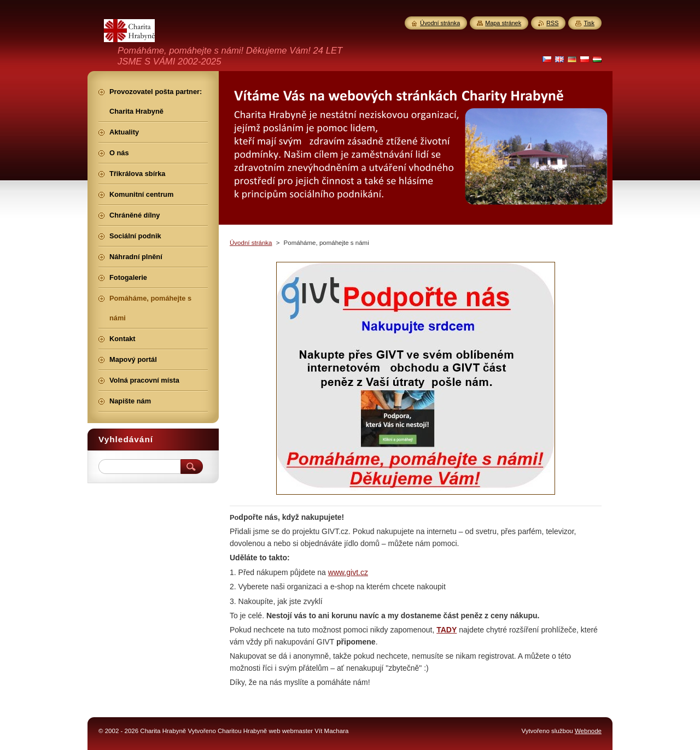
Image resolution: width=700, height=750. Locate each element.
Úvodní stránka (251, 243)
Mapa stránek (503, 23)
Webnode (588, 731)
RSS (552, 23)
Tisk (589, 23)
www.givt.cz (348, 572)
